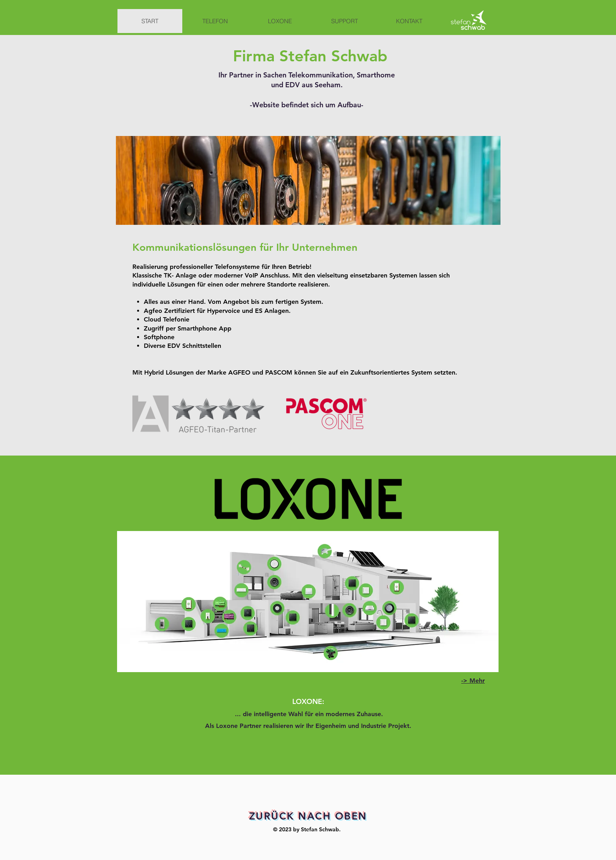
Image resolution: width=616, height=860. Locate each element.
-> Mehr (473, 681)
